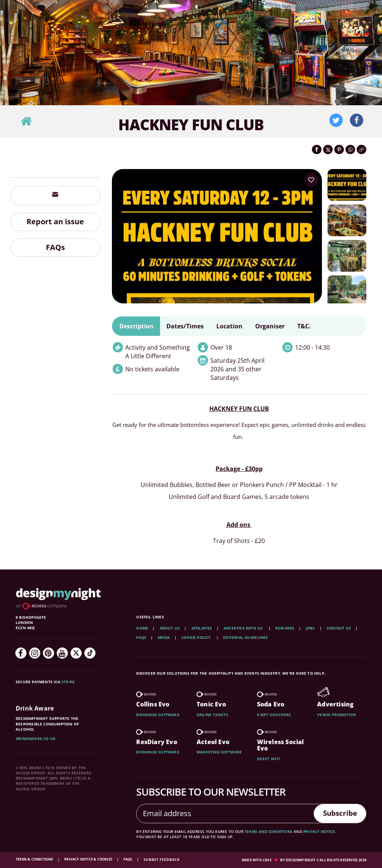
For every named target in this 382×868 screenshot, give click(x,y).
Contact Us (339, 628)
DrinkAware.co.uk (36, 739)
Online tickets (212, 715)
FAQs (55, 247)
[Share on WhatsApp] (350, 149)
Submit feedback (162, 860)
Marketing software (219, 752)
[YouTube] (62, 653)
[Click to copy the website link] (361, 149)
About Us (170, 628)
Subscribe (338, 813)
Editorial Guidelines (245, 637)
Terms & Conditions (35, 859)
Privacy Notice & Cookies (89, 859)
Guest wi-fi (269, 759)
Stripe (68, 682)
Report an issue (55, 221)
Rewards (285, 628)
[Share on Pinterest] (339, 149)
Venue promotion (336, 715)
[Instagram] (35, 653)
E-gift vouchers (274, 715)
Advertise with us (243, 628)
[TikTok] (90, 653)
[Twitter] (76, 653)
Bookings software (158, 715)
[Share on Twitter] (328, 149)
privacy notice (319, 831)
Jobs (311, 628)
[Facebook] (21, 653)
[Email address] (224, 814)
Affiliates (202, 628)
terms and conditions (268, 831)
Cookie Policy (197, 637)
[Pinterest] (48, 653)
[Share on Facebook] (317, 149)
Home (142, 628)
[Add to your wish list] (311, 180)
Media (164, 637)
